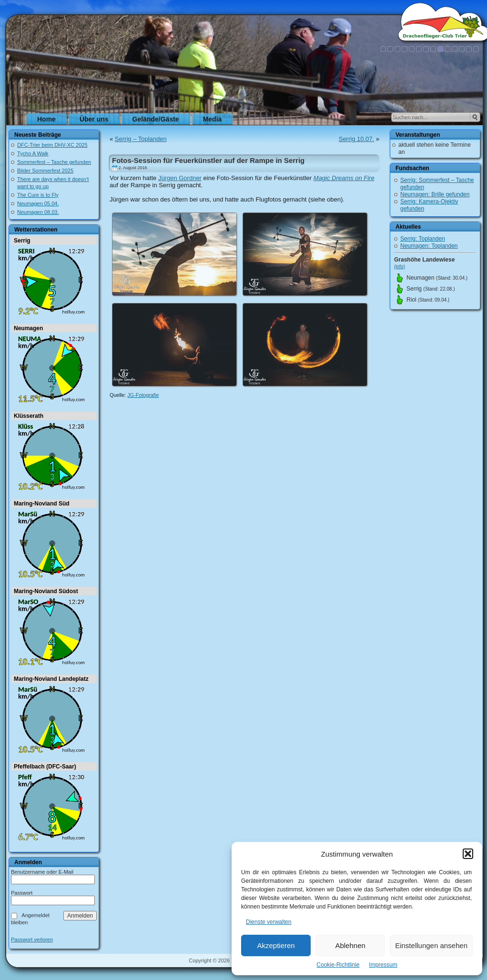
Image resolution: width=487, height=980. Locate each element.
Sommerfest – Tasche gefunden (54, 162)
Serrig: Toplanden (423, 239)
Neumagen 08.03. (38, 212)
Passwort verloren (32, 940)
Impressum (383, 965)
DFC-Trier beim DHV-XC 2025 (52, 145)
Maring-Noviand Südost (46, 591)
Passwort (22, 893)
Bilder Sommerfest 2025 (45, 171)
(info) (400, 267)
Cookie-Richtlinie (338, 965)
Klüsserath (29, 416)
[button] (468, 854)
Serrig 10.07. (356, 139)
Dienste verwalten (269, 922)
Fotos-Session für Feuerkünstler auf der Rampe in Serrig (208, 160)
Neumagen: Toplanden (429, 246)
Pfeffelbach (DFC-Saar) (45, 767)
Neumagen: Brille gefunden (435, 194)
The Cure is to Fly (38, 195)
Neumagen (28, 328)
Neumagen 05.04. (38, 203)
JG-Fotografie (143, 395)
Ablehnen (350, 945)
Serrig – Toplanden (141, 139)
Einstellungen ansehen (431, 945)
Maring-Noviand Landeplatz (51, 679)
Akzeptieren (276, 945)
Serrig (22, 241)
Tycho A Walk (33, 153)
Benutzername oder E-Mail (42, 872)
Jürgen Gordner (180, 178)
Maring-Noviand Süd (42, 504)
